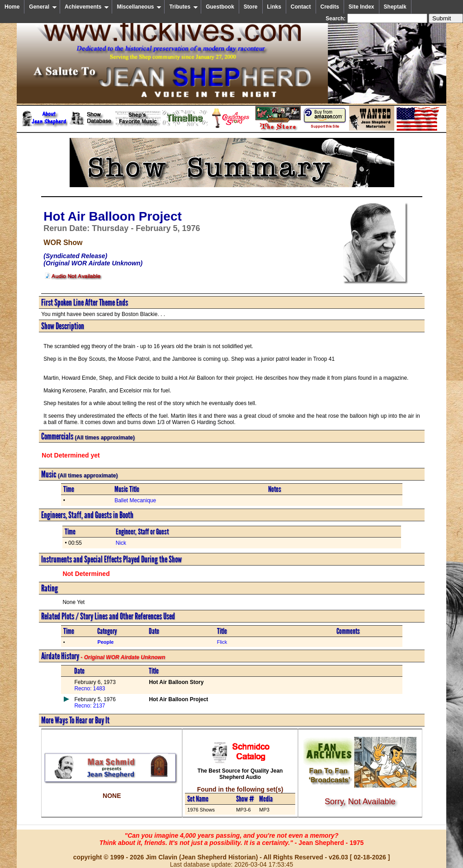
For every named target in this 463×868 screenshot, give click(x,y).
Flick (222, 642)
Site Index (361, 7)
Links (274, 7)
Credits (330, 7)
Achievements (87, 7)
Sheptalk (395, 7)
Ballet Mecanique (135, 500)
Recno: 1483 (90, 689)
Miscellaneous (139, 7)
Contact (301, 7)
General (43, 7)
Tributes (184, 7)
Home (12, 7)
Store (251, 7)
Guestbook (220, 7)
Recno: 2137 (90, 706)
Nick (121, 543)
